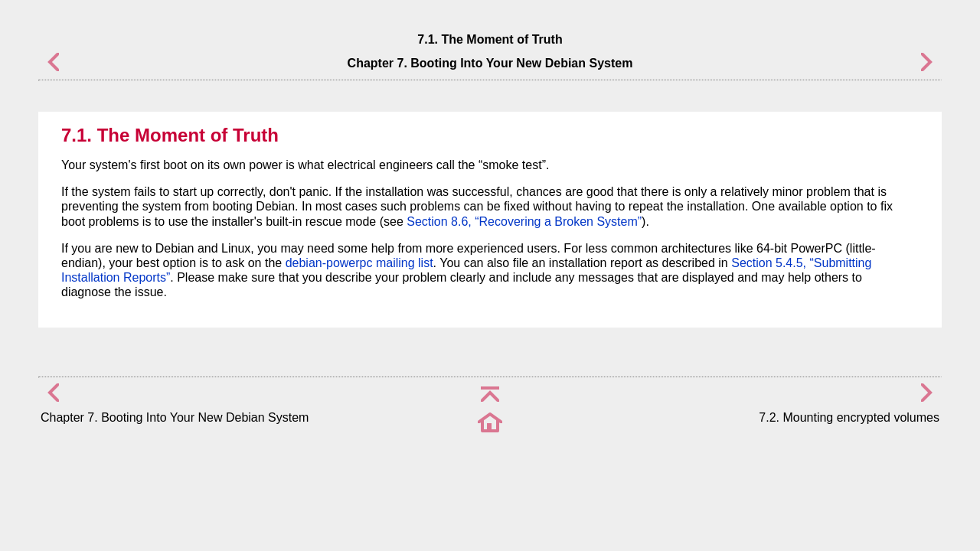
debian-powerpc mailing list (359, 263)
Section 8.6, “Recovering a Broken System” (524, 222)
